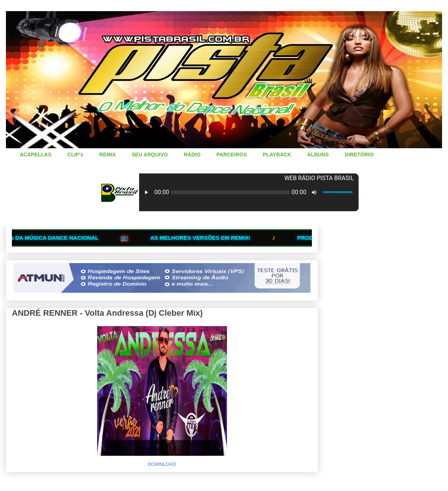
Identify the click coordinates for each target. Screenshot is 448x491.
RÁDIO (192, 155)
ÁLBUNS (318, 155)
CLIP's (75, 155)
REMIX (108, 155)
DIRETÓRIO (359, 155)
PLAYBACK (277, 155)
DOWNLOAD (162, 464)
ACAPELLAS (36, 155)
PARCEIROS (232, 155)
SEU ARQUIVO (150, 155)
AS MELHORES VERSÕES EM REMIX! (207, 238)
